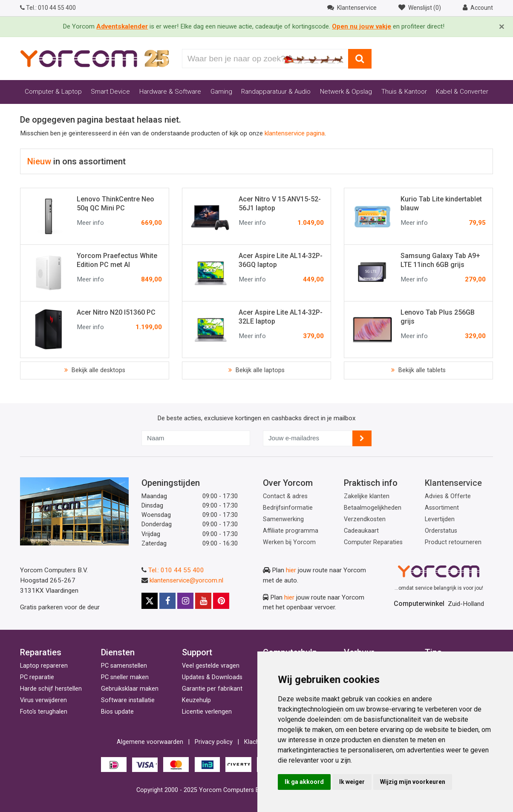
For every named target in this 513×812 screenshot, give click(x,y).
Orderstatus (441, 531)
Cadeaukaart (361, 531)
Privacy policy (214, 742)
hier (291, 570)
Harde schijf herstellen (51, 689)
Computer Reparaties (373, 542)
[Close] (502, 27)
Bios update (117, 712)
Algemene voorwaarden (150, 742)
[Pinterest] (221, 601)
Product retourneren (453, 542)
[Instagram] (185, 601)
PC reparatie (37, 677)
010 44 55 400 (48, 8)
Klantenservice (453, 483)
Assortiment (442, 508)
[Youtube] (203, 601)
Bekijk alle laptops (259, 370)
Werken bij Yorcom (289, 542)
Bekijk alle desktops (98, 370)
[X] (150, 601)
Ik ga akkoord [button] (304, 782)
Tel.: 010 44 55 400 (176, 570)
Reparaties (41, 652)
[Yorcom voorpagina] (95, 58)
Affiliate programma (291, 531)
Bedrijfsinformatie (288, 508)
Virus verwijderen (43, 700)
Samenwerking (283, 519)
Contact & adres (285, 496)
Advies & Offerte (448, 496)
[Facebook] (167, 601)
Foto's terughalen (44, 712)
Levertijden (440, 519)
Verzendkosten (365, 519)
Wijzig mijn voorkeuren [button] (413, 782)
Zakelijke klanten (367, 496)
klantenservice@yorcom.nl (186, 580)
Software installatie (128, 700)
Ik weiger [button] (352, 782)
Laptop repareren (44, 666)
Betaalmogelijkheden (373, 508)
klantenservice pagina (295, 133)
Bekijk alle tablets (421, 370)
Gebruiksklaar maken (130, 689)
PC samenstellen (124, 666)
